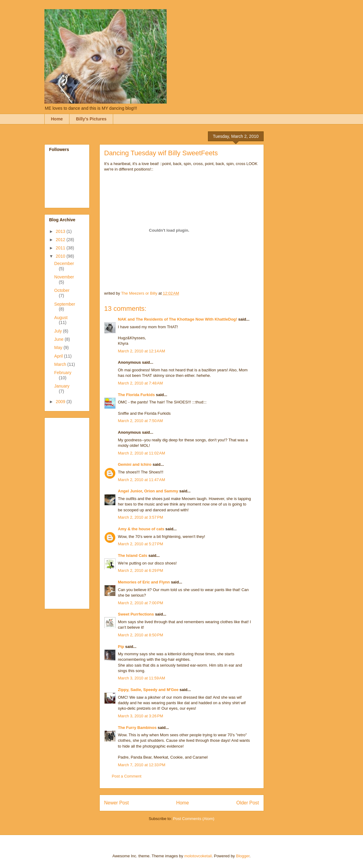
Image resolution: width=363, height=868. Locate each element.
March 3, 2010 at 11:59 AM (142, 678)
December (64, 263)
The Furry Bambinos (137, 728)
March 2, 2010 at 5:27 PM (141, 544)
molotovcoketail (198, 856)
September (65, 304)
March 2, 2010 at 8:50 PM (141, 635)
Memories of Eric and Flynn (144, 582)
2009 (61, 402)
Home (57, 119)
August (61, 318)
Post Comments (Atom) (194, 819)
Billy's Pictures (91, 119)
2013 (61, 231)
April (59, 356)
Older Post (248, 803)
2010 (61, 256)
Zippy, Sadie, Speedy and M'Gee (148, 690)
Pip (121, 647)
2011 (61, 248)
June (59, 339)
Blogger (243, 856)
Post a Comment (127, 776)
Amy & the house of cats (141, 529)
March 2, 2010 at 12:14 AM (142, 351)
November (64, 277)
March (61, 364)
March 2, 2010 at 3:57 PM (141, 517)
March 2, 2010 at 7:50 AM (141, 421)
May (59, 348)
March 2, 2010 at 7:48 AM (141, 383)
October (62, 290)
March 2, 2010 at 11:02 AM (142, 453)
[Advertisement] (74, 512)
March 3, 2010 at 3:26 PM (141, 716)
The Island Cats (133, 555)
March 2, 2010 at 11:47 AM (142, 480)
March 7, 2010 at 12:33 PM (142, 765)
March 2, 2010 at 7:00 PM (141, 603)
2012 (61, 240)
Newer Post (117, 803)
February (63, 373)
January (62, 386)
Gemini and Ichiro (135, 464)
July (59, 331)
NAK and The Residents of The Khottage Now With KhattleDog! (178, 319)
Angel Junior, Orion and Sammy (148, 491)
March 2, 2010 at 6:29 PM (141, 570)
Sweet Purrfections (136, 614)
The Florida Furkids (137, 395)
